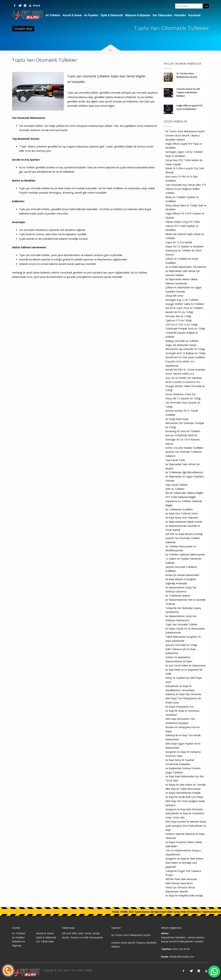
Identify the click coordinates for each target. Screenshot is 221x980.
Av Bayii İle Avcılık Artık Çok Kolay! (184, 797)
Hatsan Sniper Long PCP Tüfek (183, 222)
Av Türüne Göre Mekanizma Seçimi (185, 131)
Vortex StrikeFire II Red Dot (181, 394)
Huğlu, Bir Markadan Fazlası (181, 345)
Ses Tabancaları (162, 15)
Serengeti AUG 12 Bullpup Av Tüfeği (185, 353)
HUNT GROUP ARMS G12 (180, 374)
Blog (29, 29)
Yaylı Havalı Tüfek (175, 460)
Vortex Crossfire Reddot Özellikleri (184, 448)
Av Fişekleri (91, 15)
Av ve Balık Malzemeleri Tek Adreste (186, 267)
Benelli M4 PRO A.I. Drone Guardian (185, 370)
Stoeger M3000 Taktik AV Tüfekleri (185, 304)
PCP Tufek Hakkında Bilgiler (181, 497)
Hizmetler (180, 15)
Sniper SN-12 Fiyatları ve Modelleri (184, 246)
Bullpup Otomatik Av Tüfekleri (182, 341)
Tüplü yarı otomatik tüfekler (34, 209)
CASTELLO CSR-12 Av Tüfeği (181, 325)
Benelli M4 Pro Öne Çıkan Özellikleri (185, 357)
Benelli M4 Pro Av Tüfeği (179, 312)
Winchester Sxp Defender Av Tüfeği (185, 349)
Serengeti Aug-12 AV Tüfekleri (182, 300)
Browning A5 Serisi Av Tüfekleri (183, 431)
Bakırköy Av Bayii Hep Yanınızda (183, 694)
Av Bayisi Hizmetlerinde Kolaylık (183, 793)
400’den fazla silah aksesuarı (181, 879)
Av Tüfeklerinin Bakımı (178, 596)
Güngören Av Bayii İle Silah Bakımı (184, 859)
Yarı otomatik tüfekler (31, 126)
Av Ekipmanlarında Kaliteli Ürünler (184, 522)
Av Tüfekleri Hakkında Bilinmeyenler (185, 554)
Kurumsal (194, 15)
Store (35, 6)
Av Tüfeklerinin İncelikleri (179, 509)
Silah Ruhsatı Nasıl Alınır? (179, 883)
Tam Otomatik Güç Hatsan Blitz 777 (186, 185)
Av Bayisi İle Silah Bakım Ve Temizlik (186, 785)
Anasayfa (20, 29)
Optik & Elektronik (112, 15)
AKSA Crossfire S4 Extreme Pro (183, 382)
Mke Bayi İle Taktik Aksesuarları (183, 789)
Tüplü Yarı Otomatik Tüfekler (181, 624)
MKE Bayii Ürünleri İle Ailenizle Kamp (186, 822)
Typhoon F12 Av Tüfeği (178, 320)
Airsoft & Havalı (72, 15)
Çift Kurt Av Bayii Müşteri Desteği (184, 534)
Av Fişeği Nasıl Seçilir (177, 419)
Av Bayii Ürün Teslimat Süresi (182, 513)
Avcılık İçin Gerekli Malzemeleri (182, 575)
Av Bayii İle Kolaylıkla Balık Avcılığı (184, 895)
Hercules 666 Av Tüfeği (178, 316)
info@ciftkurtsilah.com (182, 957)
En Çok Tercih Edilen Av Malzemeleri (186, 666)
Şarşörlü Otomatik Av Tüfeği (181, 645)
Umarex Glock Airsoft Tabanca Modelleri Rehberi (188, 92)
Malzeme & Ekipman (138, 15)
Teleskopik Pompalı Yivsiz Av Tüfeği (185, 328)
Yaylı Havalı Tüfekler (177, 485)
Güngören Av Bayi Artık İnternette (184, 809)
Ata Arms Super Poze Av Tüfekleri (184, 308)
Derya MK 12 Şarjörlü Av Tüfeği (183, 398)
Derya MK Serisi (174, 296)
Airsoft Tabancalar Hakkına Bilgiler (184, 493)
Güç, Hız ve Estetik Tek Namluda (184, 378)
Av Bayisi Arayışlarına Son (180, 707)
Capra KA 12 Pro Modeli (179, 242)
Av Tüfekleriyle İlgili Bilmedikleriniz (184, 472)
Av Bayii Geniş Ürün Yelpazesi (182, 518)
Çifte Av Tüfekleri (175, 489)
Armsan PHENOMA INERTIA (181, 435)
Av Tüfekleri (53, 15)
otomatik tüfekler (40, 255)
